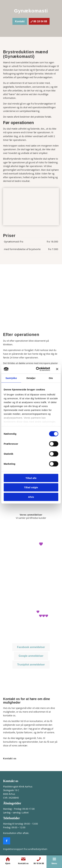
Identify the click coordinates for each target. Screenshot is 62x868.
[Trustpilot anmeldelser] (31, 664)
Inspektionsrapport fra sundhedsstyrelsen (25, 849)
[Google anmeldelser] (31, 656)
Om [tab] (51, 378)
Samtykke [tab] (11, 378)
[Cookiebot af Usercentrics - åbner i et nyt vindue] (37, 369)
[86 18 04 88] (39, 21)
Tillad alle (31, 478)
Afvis (31, 497)
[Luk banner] (57, 369)
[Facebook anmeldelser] (31, 647)
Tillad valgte (31, 487)
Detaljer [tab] (31, 378)
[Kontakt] (20, 21)
